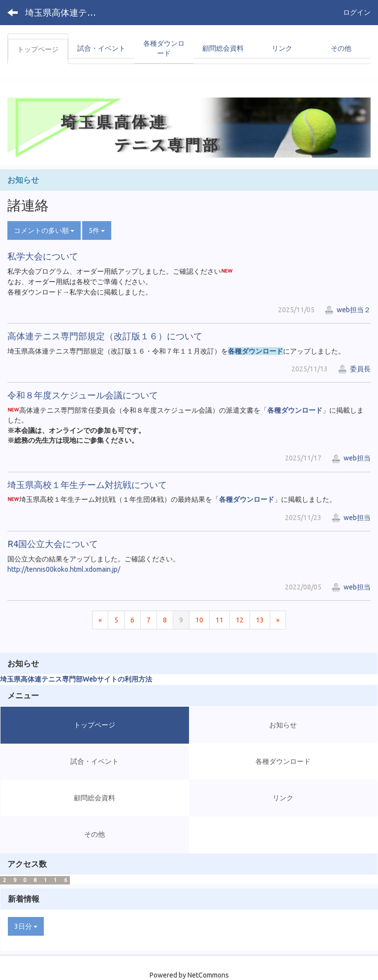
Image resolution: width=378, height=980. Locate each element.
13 (260, 620)
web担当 (351, 458)
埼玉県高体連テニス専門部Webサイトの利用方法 (76, 679)
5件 (97, 230)
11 (220, 620)
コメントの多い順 (44, 230)
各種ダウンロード (255, 351)
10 (199, 620)
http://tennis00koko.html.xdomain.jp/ (64, 569)
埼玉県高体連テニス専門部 (67, 12)
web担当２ (347, 310)
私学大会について (43, 256)
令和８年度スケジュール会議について (83, 395)
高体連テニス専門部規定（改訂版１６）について (105, 336)
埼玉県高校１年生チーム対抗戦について (87, 485)
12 (240, 620)
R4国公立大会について (53, 544)
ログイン (357, 12)
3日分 (26, 926)
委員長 (354, 369)
